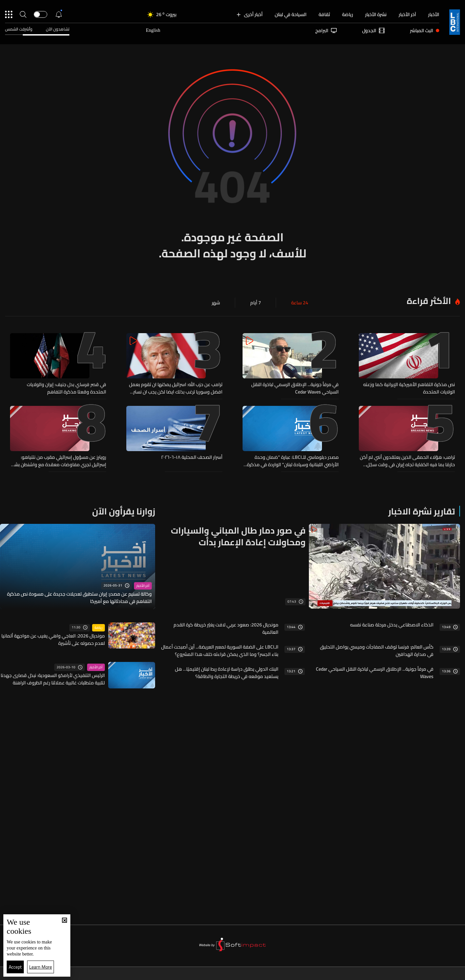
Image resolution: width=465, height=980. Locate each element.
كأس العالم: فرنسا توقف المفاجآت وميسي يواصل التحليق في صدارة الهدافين (377, 651)
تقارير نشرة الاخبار (422, 511)
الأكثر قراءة (429, 301)
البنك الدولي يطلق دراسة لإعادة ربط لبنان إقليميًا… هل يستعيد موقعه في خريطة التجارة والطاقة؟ (227, 673)
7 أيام (256, 303)
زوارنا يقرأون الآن (124, 511)
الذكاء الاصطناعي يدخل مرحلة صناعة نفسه (392, 625)
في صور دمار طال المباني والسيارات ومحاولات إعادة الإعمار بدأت (238, 536)
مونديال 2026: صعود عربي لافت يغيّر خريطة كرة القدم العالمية (226, 628)
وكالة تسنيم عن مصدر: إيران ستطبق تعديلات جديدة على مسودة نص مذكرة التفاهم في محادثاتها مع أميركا (79, 598)
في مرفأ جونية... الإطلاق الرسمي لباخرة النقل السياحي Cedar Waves (295, 388)
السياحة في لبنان (291, 14)
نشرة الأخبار (376, 14)
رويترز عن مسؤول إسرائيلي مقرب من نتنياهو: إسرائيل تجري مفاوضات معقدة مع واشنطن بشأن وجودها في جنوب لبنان (58, 461)
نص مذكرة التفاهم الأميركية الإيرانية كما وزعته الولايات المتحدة (409, 388)
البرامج (326, 30)
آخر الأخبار (407, 14)
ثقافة (324, 14)
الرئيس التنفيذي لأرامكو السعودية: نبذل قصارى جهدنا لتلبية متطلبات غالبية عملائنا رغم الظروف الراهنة (53, 679)
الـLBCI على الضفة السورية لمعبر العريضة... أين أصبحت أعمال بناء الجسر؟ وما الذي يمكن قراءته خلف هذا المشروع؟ (220, 651)
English (153, 30)
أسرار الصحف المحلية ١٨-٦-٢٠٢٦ (192, 457)
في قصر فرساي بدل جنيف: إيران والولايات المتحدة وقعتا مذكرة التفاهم (67, 388)
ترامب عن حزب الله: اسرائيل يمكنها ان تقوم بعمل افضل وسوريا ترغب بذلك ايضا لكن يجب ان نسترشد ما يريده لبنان (175, 388)
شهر (216, 303)
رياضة (348, 14)
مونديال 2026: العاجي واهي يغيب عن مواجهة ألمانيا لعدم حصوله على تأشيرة (53, 639)
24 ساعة (300, 303)
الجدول (373, 30)
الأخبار (434, 14)
